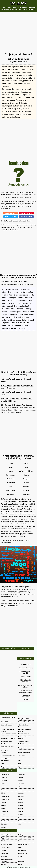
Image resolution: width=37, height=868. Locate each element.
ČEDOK (26, 490)
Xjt (19, 767)
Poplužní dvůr (11, 490)
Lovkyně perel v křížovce (26, 748)
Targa (3, 767)
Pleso (11, 487)
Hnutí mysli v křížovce (8, 739)
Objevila (4, 850)
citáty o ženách (6, 606)
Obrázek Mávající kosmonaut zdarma (26, 691)
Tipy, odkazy (5, 838)
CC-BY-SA (30, 284)
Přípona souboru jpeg (26, 668)
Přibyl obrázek (23, 853)
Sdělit (20, 856)
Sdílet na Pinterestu (26, 213)
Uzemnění (21, 861)
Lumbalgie (11, 494)
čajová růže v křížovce (25, 722)
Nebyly (20, 847)
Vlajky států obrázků (24, 838)
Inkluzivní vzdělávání (26, 471)
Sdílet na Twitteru (11, 216)
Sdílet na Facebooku (26, 216)
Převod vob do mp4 (7, 844)
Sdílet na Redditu (11, 213)
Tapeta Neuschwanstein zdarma (26, 686)
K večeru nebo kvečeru (8, 756)
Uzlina (11, 467)
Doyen (26, 699)
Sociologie (26, 494)
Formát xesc (26, 696)
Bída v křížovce (6, 722)
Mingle (11, 471)
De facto (26, 483)
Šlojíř (26, 463)
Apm (20, 761)
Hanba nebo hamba (24, 753)
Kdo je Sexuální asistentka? (26, 681)
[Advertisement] (18, 32)
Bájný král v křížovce (25, 719)
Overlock (26, 487)
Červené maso (11, 475)
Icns (2, 764)
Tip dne (3, 864)
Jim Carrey (22, 756)
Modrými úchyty (23, 844)
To (19, 841)
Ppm (20, 764)
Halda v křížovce (24, 734)
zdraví (15, 606)
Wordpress (26, 479)
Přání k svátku (6, 841)
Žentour (26, 475)
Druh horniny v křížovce (9, 734)
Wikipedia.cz (15, 284)
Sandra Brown (26, 664)
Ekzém (26, 467)
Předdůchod (11, 483)
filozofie (29, 221)
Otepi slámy (22, 850)
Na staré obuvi (6, 847)
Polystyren (4, 853)
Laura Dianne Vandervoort (5, 760)
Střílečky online (26, 677)
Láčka (11, 463)
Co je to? (18, 3)
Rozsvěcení (4, 856)
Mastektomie (11, 479)
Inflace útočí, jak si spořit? (26, 672)
